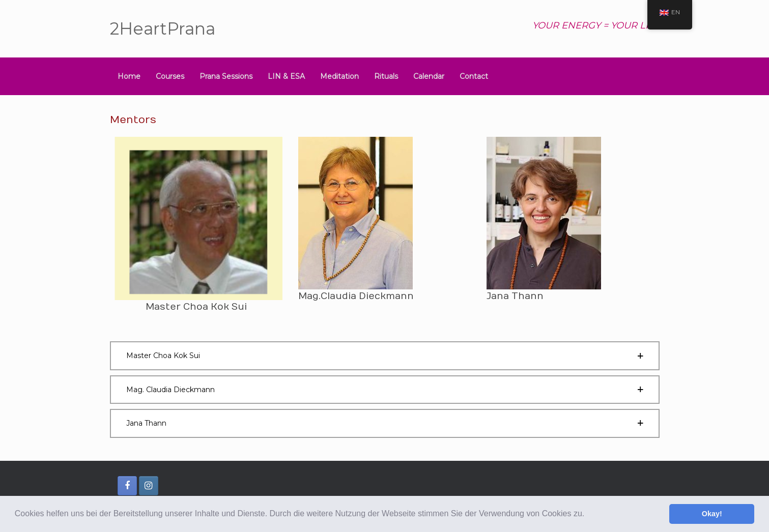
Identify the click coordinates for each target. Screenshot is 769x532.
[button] (588, 515)
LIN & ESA (286, 76)
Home (129, 76)
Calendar (429, 76)
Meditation (339, 76)
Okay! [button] (712, 514)
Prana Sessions (226, 76)
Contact (474, 76)
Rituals (386, 76)
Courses (170, 76)
